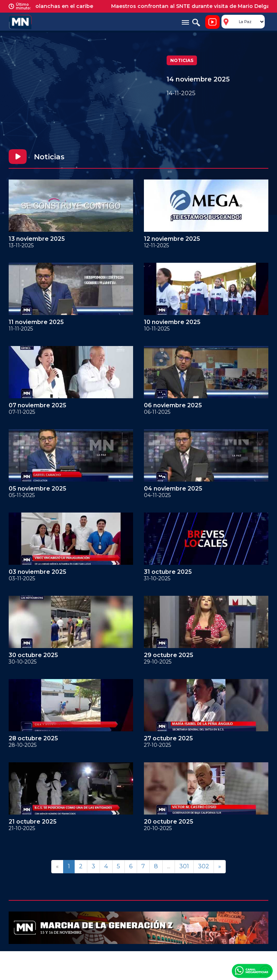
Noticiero (212, 22)
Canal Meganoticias (252, 971)
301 (184, 866)
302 (204, 866)
